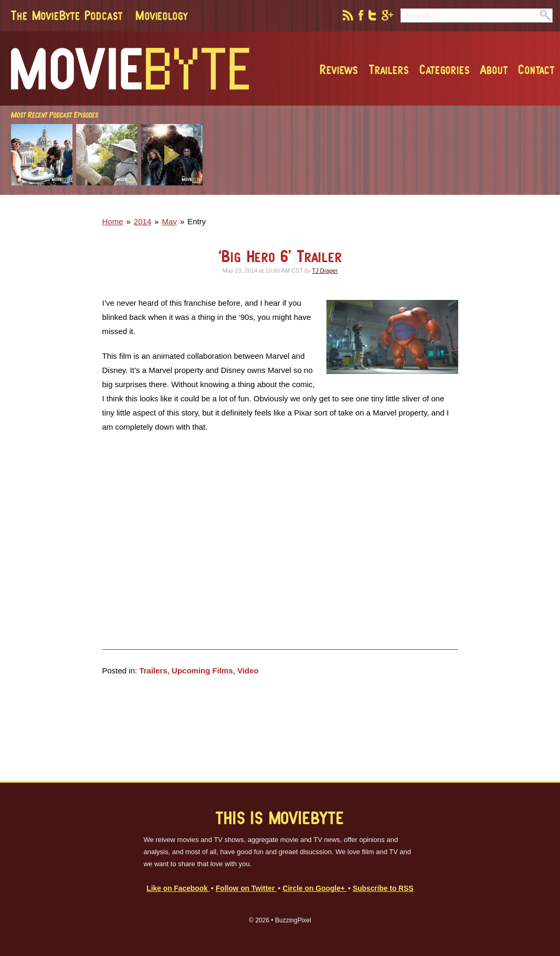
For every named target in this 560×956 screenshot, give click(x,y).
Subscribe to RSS (383, 889)
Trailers (389, 69)
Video (248, 671)
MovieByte (130, 69)
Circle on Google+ (314, 889)
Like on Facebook (178, 889)
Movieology (162, 15)
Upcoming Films (202, 671)
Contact (536, 69)
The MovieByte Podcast (67, 15)
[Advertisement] (405, 205)
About (494, 69)
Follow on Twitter (246, 889)
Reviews (339, 69)
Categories (445, 69)
